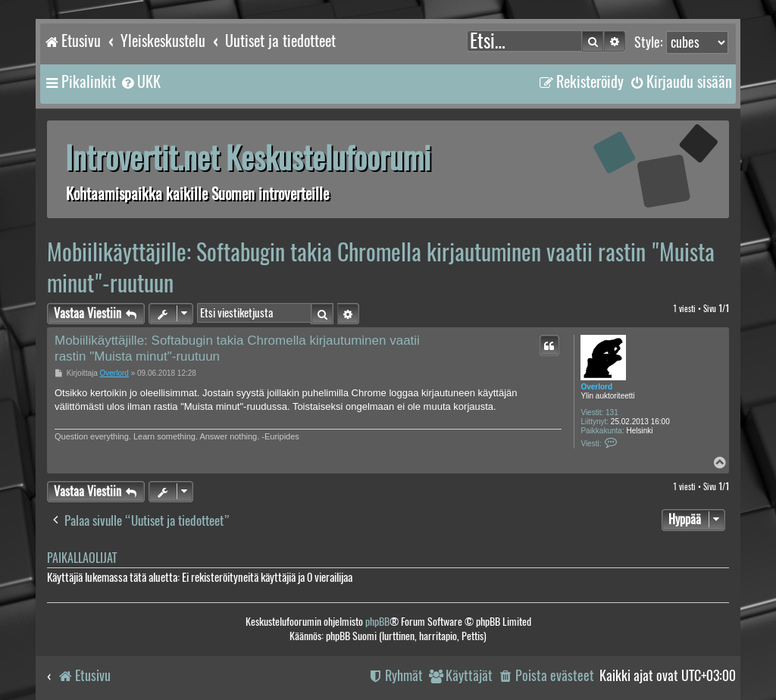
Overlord (596, 387)
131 (612, 412)
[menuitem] (140, 82)
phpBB (377, 622)
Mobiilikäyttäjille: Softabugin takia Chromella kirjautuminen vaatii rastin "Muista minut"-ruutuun (381, 267)
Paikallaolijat (82, 558)
